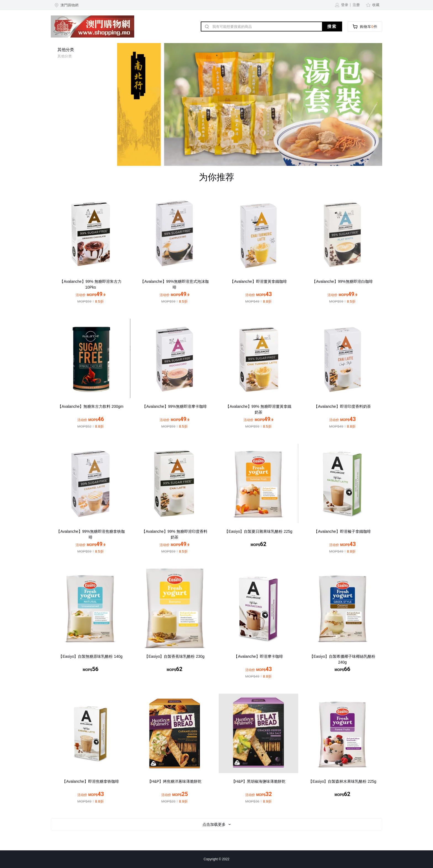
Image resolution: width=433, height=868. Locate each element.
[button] (66, 5)
